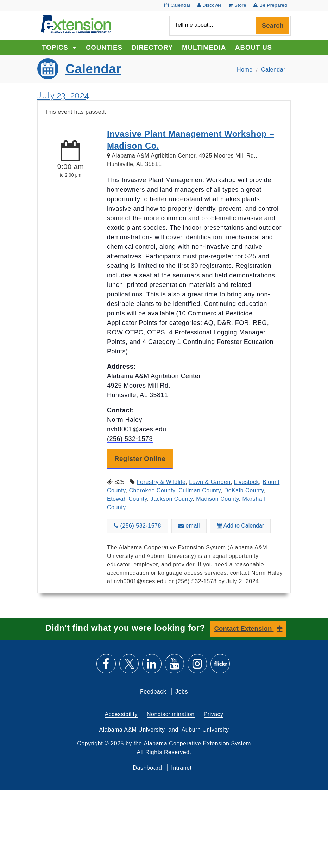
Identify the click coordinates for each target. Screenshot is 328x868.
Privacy (214, 714)
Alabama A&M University (132, 730)
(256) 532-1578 (130, 439)
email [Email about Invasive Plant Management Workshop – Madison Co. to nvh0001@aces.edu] (189, 526)
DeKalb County (244, 490)
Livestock (247, 482)
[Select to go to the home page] (76, 23)
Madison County (217, 499)
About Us (254, 47)
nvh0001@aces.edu (137, 429)
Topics (59, 47)
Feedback (153, 692)
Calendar (177, 5)
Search (273, 26)
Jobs (182, 692)
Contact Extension (244, 629)
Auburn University (205, 730)
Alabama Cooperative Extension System (197, 743)
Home (245, 70)
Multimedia (204, 47)
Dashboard (148, 768)
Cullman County (200, 490)
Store (237, 5)
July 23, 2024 (63, 95)
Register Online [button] (140, 459)
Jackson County (172, 499)
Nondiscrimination (171, 714)
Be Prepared (270, 5)
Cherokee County (152, 490)
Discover (210, 5)
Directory (152, 47)
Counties (104, 47)
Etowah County (127, 499)
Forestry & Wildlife (161, 482)
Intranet (181, 768)
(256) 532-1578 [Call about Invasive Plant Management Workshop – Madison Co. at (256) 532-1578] (137, 526)
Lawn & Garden (210, 482)
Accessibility (121, 714)
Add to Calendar (240, 526)
